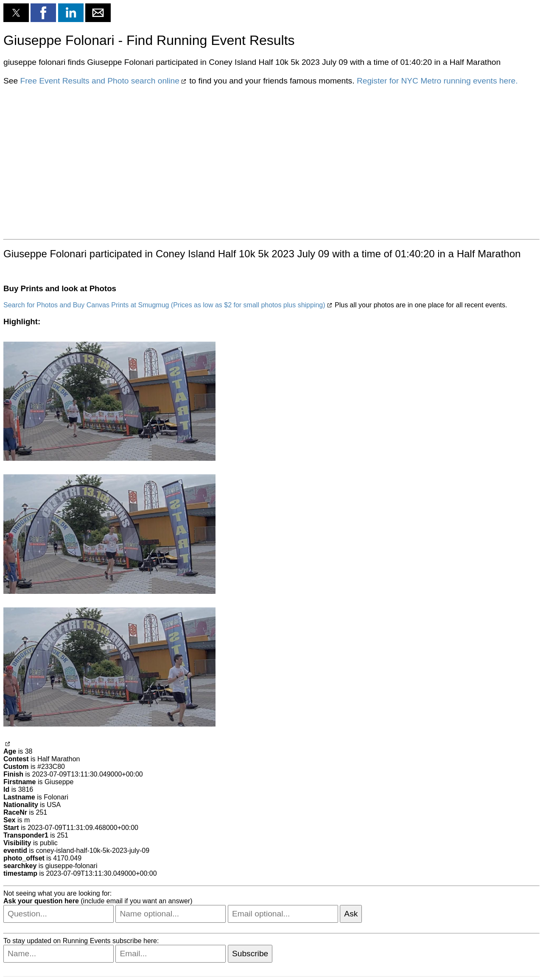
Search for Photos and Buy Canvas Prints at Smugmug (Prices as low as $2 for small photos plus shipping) (164, 305)
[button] (16, 13)
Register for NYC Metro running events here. (437, 81)
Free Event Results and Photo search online (99, 81)
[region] (271, 161)
